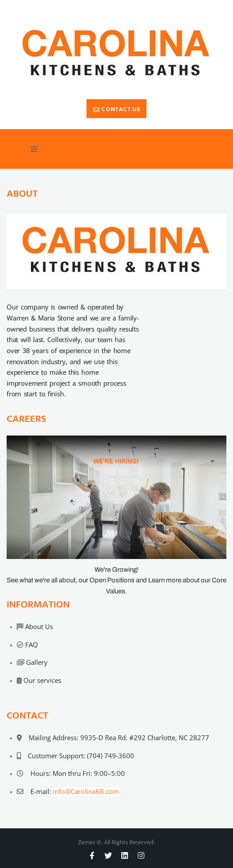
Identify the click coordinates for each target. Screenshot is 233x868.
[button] (34, 149)
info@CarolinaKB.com (86, 791)
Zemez (87, 842)
